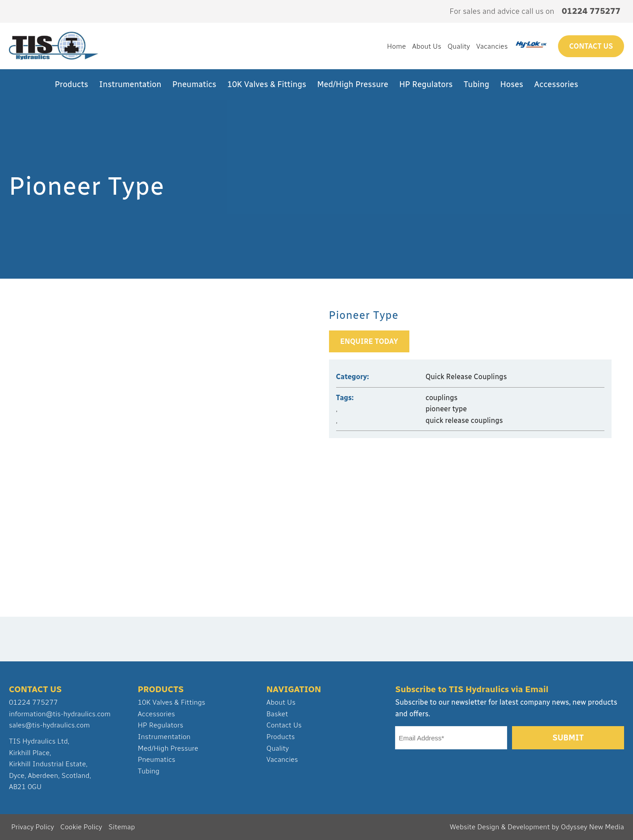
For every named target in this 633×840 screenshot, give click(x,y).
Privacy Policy (33, 827)
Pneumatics (194, 84)
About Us (427, 46)
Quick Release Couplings (466, 377)
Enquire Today (369, 341)
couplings (441, 398)
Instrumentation (130, 84)
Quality (458, 46)
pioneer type (446, 409)
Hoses (512, 84)
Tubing (477, 84)
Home (396, 46)
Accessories (556, 84)
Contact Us (284, 725)
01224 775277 (33, 702)
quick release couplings (464, 420)
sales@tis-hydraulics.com (49, 725)
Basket (277, 714)
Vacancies (492, 46)
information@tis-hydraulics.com (60, 714)
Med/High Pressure (353, 84)
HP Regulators (426, 84)
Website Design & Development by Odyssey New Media (537, 827)
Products (72, 84)
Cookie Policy (81, 827)
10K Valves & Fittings (267, 84)
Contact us (591, 46)
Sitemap (122, 827)
